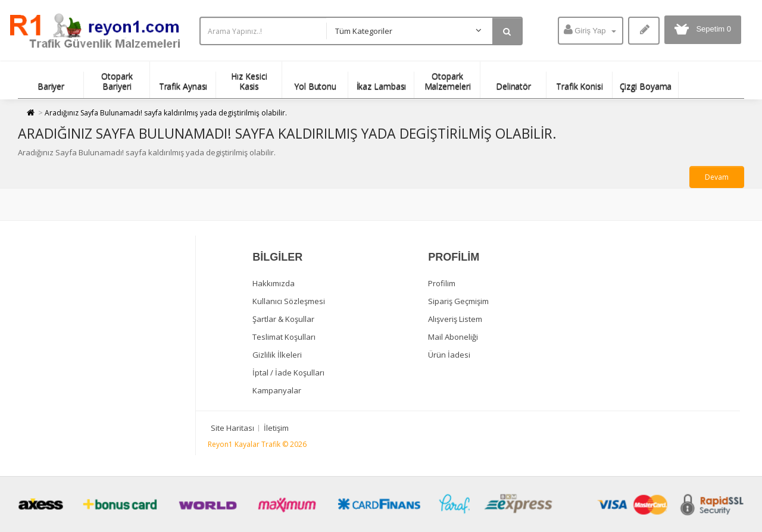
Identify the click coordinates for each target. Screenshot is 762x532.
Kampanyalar (277, 390)
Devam (717, 177)
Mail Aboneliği (453, 337)
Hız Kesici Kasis (249, 81)
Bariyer (51, 86)
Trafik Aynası (183, 86)
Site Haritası (232, 428)
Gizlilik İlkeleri (277, 355)
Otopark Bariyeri (117, 81)
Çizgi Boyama (646, 86)
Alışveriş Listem (455, 319)
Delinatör (513, 86)
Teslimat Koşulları (284, 337)
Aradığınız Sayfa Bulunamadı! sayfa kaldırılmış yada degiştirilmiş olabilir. (166, 113)
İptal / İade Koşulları (288, 373)
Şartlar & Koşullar (283, 319)
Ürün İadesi (449, 355)
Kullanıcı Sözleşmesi (289, 301)
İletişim (276, 428)
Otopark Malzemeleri (448, 81)
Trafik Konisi (580, 86)
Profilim (442, 283)
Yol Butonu (315, 86)
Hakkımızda (274, 283)
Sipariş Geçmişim (458, 301)
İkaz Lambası (382, 86)
